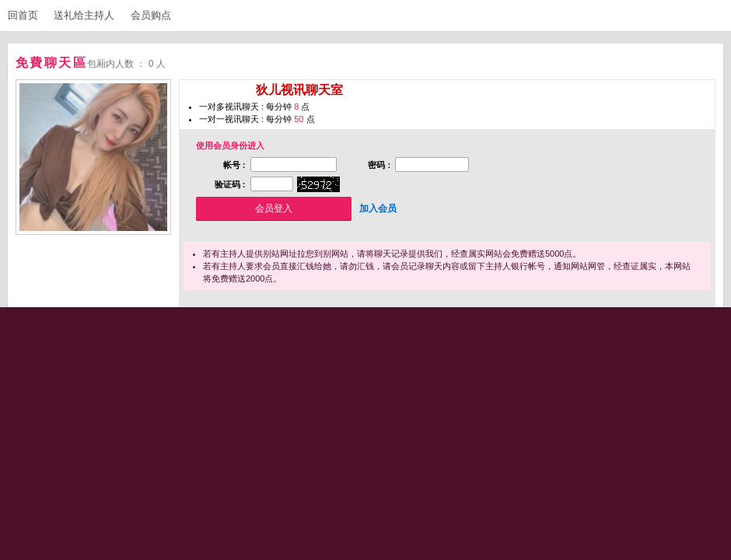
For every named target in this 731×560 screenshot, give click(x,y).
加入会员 (378, 208)
